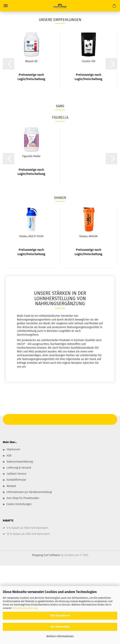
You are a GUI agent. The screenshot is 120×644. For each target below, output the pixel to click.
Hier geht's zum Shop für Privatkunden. (60, 418)
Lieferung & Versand (19, 468)
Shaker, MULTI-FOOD (31, 236)
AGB (9, 456)
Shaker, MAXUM (88, 236)
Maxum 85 (31, 61)
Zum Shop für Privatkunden (23, 498)
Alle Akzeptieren (60, 616)
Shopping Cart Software (46, 555)
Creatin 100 (89, 61)
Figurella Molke (31, 156)
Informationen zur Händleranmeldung (29, 492)
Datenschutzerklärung (24, 608)
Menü (6, 6)
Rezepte (11, 486)
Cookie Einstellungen (19, 504)
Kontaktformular (16, 480)
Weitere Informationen (60, 636)
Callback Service (16, 474)
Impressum (13, 449)
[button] (8, 64)
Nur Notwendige (60, 627)
